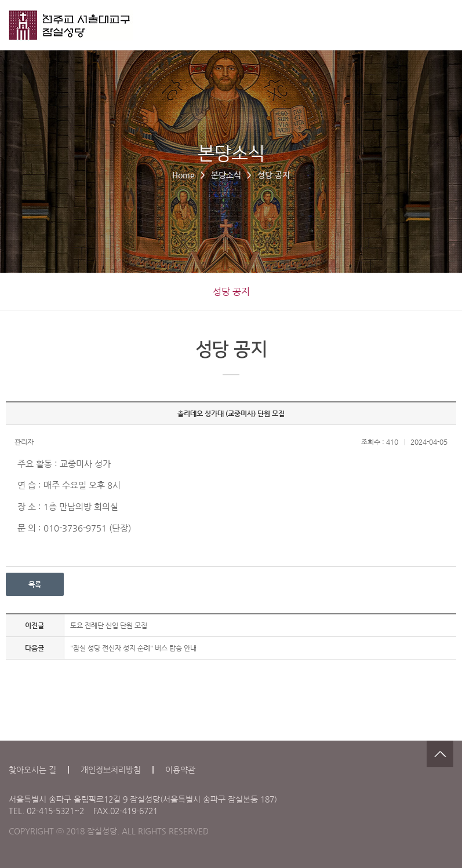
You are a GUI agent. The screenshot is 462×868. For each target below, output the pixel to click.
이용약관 (180, 770)
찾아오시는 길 (32, 770)
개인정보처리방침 (111, 770)
